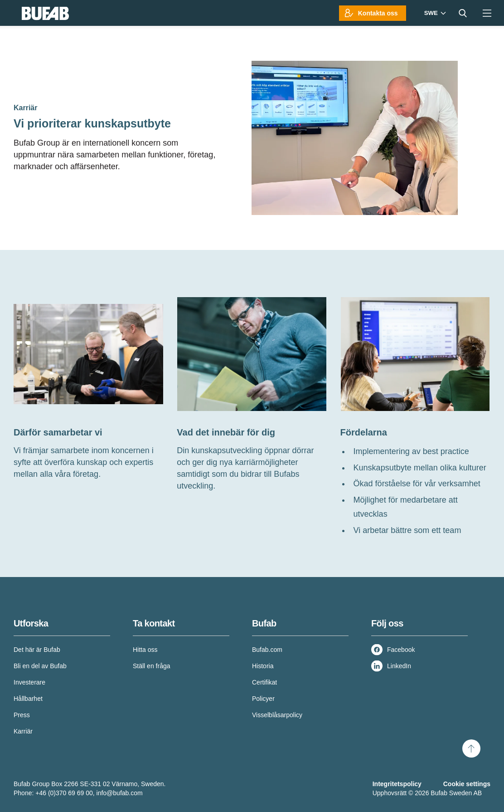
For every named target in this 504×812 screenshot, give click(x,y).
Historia (263, 666)
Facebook (401, 650)
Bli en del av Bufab (40, 666)
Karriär (23, 731)
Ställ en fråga (152, 666)
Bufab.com (267, 650)
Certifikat (264, 682)
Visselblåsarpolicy (277, 715)
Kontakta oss (378, 13)
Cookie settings (467, 784)
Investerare (29, 682)
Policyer (263, 699)
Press (22, 715)
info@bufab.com (120, 793)
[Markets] (434, 13)
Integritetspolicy (397, 784)
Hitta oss (145, 650)
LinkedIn (399, 666)
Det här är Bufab (37, 650)
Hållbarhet (28, 699)
